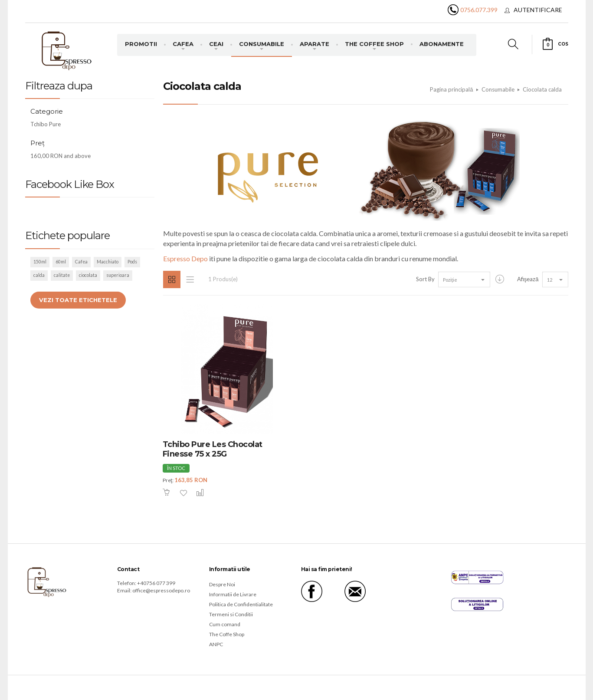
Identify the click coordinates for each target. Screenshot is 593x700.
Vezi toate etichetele (78, 300)
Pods (132, 262)
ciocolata (88, 275)
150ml (40, 262)
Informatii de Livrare (233, 594)
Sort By (425, 279)
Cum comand (225, 624)
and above (61, 156)
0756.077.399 (479, 10)
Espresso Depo (185, 258)
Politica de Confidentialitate (241, 604)
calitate (62, 275)
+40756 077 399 (156, 583)
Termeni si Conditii (231, 614)
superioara (118, 275)
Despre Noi (222, 584)
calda (39, 275)
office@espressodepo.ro (161, 590)
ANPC (216, 644)
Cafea (81, 262)
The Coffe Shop (227, 634)
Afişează (528, 279)
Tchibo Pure (46, 124)
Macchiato (108, 262)
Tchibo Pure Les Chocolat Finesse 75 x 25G (213, 449)
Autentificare (538, 10)
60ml (61, 262)
